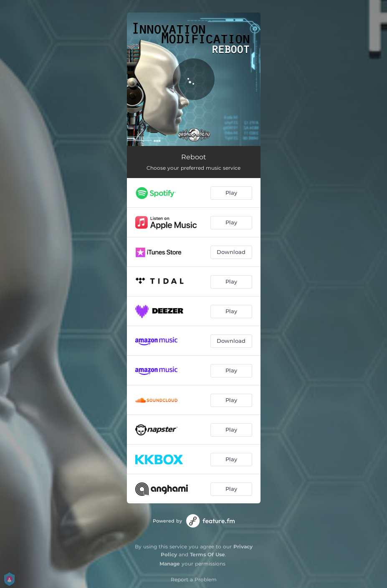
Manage (170, 564)
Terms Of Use (207, 554)
